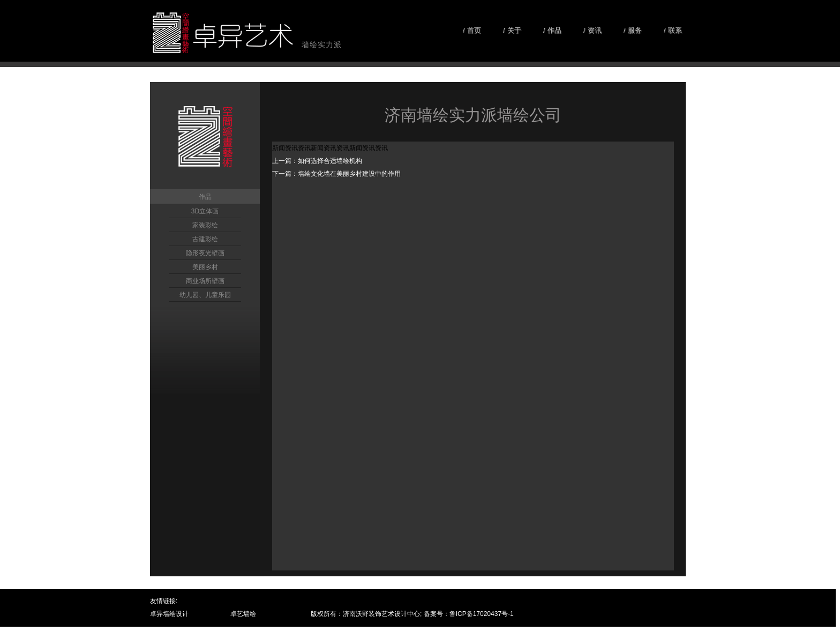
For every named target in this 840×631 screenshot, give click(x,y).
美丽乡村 (205, 267)
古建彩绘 (205, 239)
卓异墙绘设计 (169, 614)
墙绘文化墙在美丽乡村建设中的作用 (349, 174)
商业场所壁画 (205, 281)
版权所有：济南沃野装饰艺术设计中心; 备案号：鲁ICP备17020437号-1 (412, 614)
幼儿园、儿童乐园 (205, 295)
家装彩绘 (205, 225)
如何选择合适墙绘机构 (330, 161)
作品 (205, 197)
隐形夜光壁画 (205, 253)
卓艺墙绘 (243, 614)
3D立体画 (205, 211)
